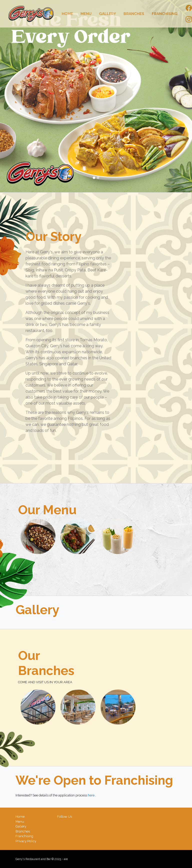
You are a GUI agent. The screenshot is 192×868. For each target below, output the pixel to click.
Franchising (165, 14)
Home (67, 14)
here (91, 795)
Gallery (107, 14)
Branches (134, 14)
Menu (86, 14)
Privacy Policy (26, 841)
